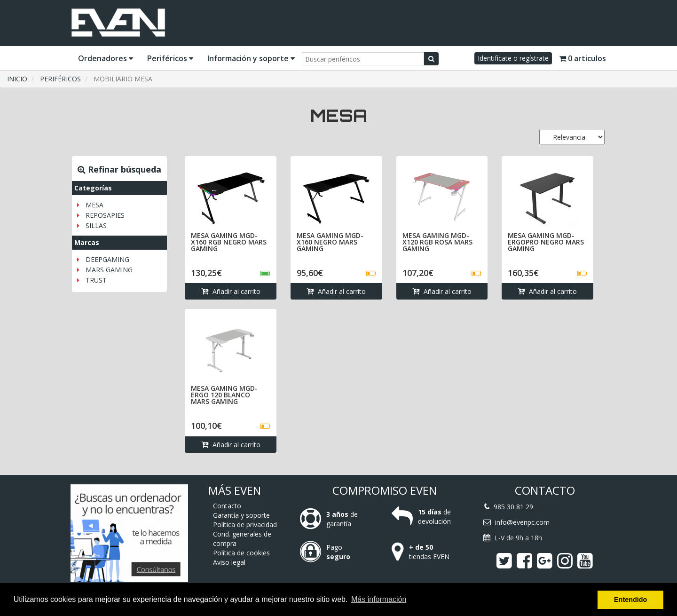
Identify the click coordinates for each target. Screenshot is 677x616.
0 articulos (583, 58)
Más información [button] (379, 599)
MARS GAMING (109, 270)
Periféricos (170, 58)
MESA (94, 205)
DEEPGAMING (107, 259)
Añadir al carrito (231, 291)
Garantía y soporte (241, 515)
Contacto (227, 506)
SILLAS (96, 225)
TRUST (96, 280)
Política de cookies (241, 553)
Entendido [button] (630, 600)
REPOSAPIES (105, 215)
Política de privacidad (245, 525)
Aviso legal (229, 562)
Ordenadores (106, 58)
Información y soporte (251, 58)
